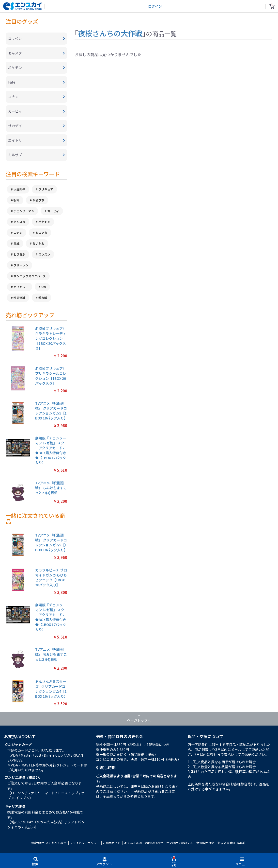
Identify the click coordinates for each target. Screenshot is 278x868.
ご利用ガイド (112, 843)
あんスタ (19, 222)
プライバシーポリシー (85, 843)
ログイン (155, 6)
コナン (18, 233)
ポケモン (44, 222)
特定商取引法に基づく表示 (49, 843)
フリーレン (21, 265)
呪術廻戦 (19, 298)
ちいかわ (38, 243)
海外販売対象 (205, 843)
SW (44, 287)
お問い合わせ (154, 843)
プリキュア (46, 189)
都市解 (43, 298)
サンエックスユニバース (30, 276)
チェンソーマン (24, 211)
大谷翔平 (19, 189)
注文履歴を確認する (180, 843)
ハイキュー (21, 287)
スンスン (44, 254)
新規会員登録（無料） (232, 843)
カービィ (53, 211)
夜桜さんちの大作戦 (110, 33)
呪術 (16, 200)
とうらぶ (19, 254)
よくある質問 (133, 843)
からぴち (38, 200)
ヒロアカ (41, 233)
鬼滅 (16, 243)
